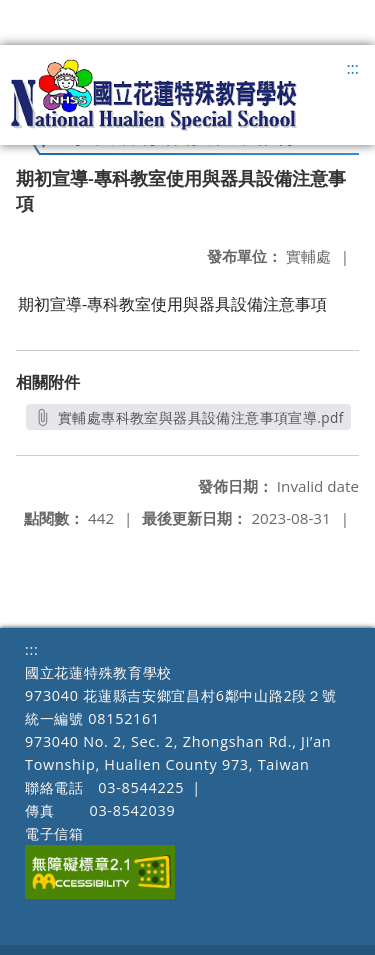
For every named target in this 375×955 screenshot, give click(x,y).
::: (352, 68)
